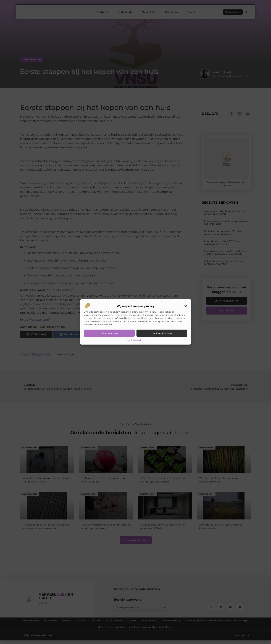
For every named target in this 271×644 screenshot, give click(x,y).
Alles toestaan (109, 333)
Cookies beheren (162, 333)
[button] (186, 306)
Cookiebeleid (134, 340)
